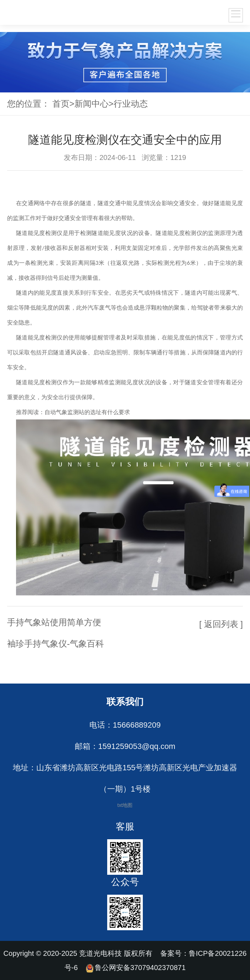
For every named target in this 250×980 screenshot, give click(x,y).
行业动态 (131, 104)
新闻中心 (92, 104)
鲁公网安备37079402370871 (136, 968)
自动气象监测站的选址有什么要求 (87, 412)
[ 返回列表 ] (221, 624)
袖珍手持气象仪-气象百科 (56, 644)
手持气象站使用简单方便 (54, 622)
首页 (61, 104)
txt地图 (125, 805)
